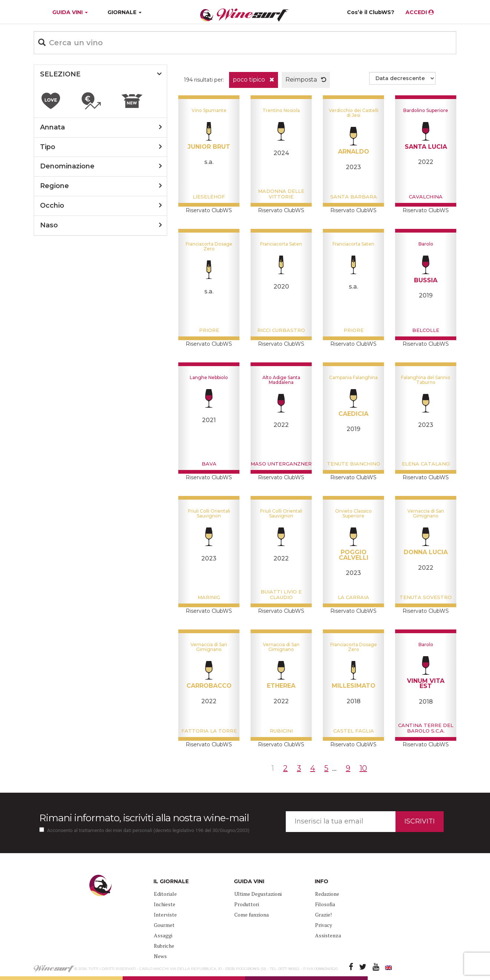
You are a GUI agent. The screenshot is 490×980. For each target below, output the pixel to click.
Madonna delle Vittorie (281, 194)
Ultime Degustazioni (258, 894)
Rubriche (164, 946)
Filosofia (325, 904)
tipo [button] (48, 147)
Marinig (209, 597)
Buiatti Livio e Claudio (281, 594)
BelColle (426, 330)
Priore (209, 330)
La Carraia (353, 597)
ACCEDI (420, 12)
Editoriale (165, 894)
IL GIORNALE (171, 881)
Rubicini (281, 731)
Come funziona (251, 915)
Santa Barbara (354, 197)
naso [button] (49, 225)
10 (363, 768)
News (160, 956)
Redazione (327, 894)
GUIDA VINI (69, 12)
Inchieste (165, 904)
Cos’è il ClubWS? (371, 12)
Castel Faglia (354, 731)
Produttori (247, 904)
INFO (322, 881)
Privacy (324, 925)
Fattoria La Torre (209, 731)
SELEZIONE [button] (60, 74)
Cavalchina (426, 197)
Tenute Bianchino (354, 464)
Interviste (165, 915)
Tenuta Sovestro (426, 597)
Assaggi (163, 935)
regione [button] (54, 186)
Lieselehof (209, 197)
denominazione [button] (67, 166)
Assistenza (328, 935)
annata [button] (52, 127)
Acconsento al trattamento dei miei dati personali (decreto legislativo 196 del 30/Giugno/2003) (148, 830)
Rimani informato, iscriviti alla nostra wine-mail (144, 818)
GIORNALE (125, 12)
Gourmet (164, 925)
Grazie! (323, 915)
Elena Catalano (426, 464)
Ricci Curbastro (281, 330)
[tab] (100, 75)
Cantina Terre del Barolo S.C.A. (426, 728)
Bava (209, 464)
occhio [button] (52, 205)
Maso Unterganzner (281, 464)
